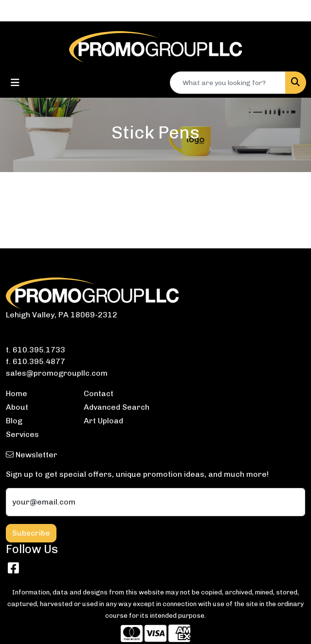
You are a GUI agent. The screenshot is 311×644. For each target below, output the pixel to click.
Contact (99, 393)
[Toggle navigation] (15, 83)
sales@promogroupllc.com (57, 373)
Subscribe (31, 533)
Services (22, 434)
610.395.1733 (39, 350)
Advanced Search (117, 407)
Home (17, 393)
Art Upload (103, 421)
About (17, 407)
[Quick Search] (228, 83)
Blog (14, 421)
